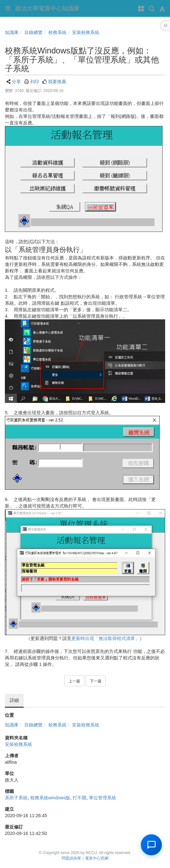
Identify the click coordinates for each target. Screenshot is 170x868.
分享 (16, 82)
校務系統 (57, 32)
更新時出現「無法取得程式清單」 (105, 638)
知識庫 (12, 32)
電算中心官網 (97, 858)
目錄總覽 (33, 32)
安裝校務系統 (86, 32)
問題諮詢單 (71, 858)
